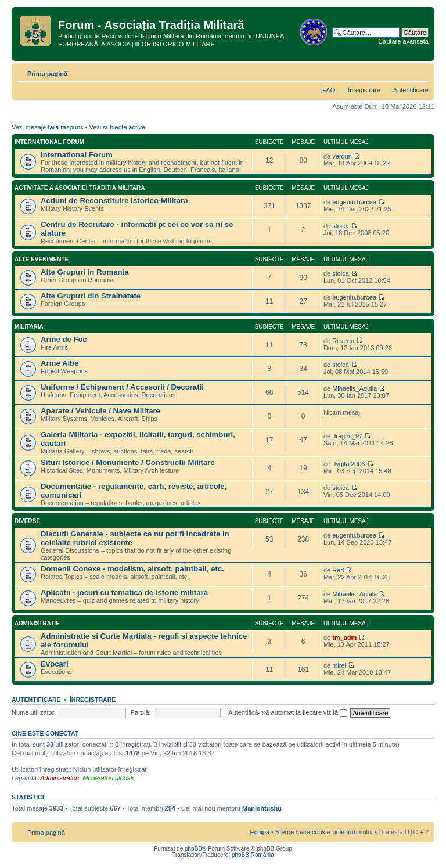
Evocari (55, 664)
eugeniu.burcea (354, 202)
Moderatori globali (108, 778)
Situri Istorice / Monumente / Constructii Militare (128, 462)
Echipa (260, 832)
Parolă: (141, 712)
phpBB (193, 849)
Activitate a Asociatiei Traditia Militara (80, 188)
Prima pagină (47, 74)
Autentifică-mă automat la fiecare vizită (288, 712)
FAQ (329, 90)
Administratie (37, 623)
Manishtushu (262, 808)
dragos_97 (347, 436)
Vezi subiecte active (117, 127)
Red (338, 570)
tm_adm (344, 638)
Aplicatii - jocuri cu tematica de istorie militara (124, 593)
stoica (341, 226)
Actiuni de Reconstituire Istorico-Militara (114, 201)
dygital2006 (348, 464)
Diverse (27, 521)
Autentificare (411, 90)
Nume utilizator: (34, 712)
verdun (342, 156)
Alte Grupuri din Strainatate (91, 296)
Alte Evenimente (42, 259)
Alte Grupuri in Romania (85, 272)
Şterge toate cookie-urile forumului (324, 832)
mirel (339, 665)
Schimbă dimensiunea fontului (420, 71)
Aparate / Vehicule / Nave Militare (100, 411)
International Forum (49, 142)
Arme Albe (60, 363)
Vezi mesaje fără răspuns (48, 127)
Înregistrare (364, 90)
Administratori (60, 778)
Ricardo (343, 341)
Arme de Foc (64, 339)
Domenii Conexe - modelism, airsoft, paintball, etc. (132, 569)
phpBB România (253, 855)
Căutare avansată (403, 41)
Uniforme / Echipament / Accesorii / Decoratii (122, 387)
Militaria (29, 327)
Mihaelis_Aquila (355, 388)
